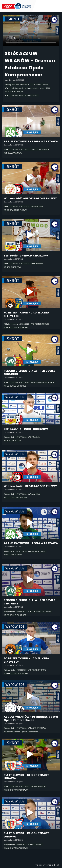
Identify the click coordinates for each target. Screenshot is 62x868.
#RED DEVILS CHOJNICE (15, 386)
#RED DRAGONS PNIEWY (16, 210)
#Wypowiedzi (10, 437)
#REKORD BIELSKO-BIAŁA (42, 382)
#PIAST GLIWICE (38, 786)
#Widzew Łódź (37, 207)
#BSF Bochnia (37, 264)
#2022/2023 (45, 88)
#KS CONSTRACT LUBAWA (16, 790)
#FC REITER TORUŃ (40, 324)
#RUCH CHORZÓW (12, 267)
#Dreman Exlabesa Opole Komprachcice (22, 88)
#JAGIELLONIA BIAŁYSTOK (16, 328)
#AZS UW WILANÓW (39, 85)
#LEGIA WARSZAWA (13, 153)
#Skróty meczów (12, 85)
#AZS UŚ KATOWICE (40, 149)
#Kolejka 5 (25, 85)
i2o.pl (56, 865)
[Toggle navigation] (56, 6)
